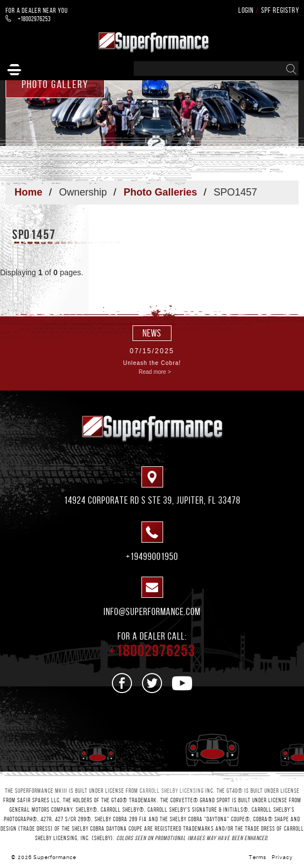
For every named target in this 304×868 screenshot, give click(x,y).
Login (246, 10)
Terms (258, 857)
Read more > (155, 372)
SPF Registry (280, 10)
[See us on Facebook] (122, 683)
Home (28, 192)
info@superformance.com (152, 612)
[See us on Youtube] (182, 683)
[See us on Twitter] (152, 683)
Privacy (282, 857)
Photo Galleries (160, 192)
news (152, 333)
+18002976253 (28, 19)
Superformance (55, 857)
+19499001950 (152, 557)
